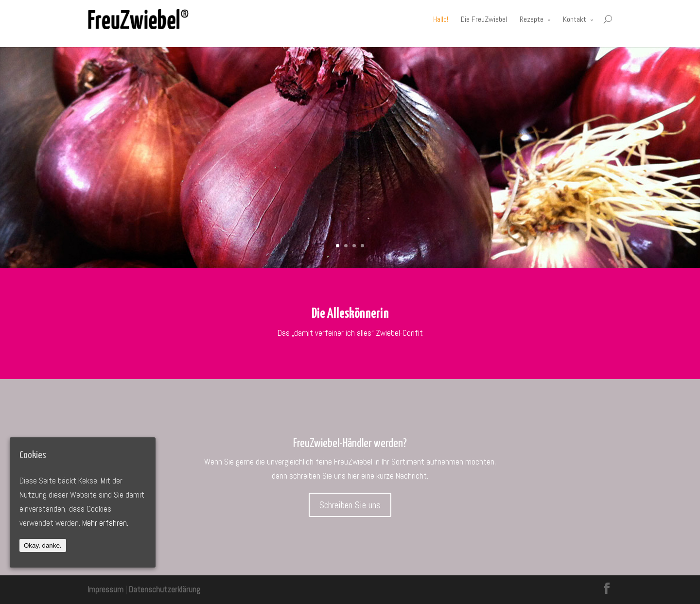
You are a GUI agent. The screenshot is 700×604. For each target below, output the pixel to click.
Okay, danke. (43, 545)
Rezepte (532, 19)
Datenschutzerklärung (165, 589)
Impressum (105, 589)
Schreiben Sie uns (350, 505)
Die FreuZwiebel (484, 19)
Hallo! (441, 19)
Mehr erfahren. (105, 523)
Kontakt (575, 19)
